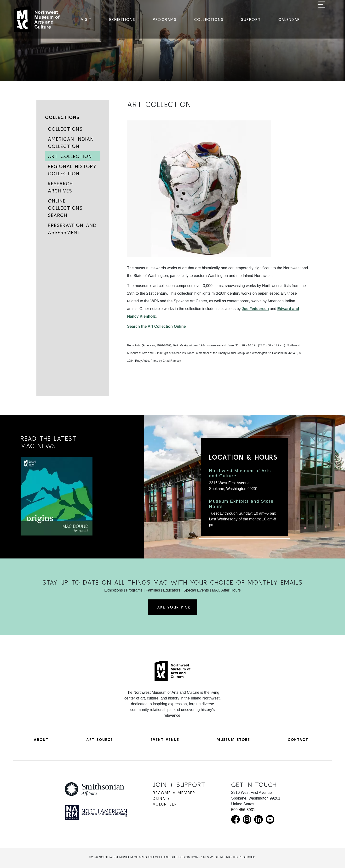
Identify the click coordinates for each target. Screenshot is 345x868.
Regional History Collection (72, 170)
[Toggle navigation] (322, 20)
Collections (209, 19)
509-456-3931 (243, 810)
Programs (165, 19)
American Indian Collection (71, 143)
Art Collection (70, 156)
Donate (161, 798)
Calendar (289, 19)
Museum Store (233, 739)
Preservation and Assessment (72, 229)
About (41, 739)
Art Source (100, 739)
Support (251, 19)
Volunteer (165, 804)
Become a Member (174, 793)
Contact (298, 739)
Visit (86, 19)
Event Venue (165, 739)
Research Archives (60, 187)
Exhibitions (122, 19)
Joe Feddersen (255, 309)
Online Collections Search (65, 208)
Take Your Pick (173, 607)
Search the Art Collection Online (157, 326)
